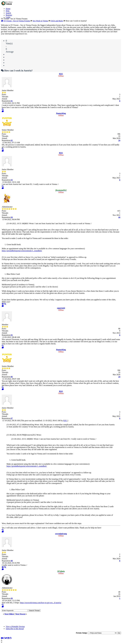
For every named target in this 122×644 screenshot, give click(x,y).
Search (8, 13)
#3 (12, 180)
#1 (12, 101)
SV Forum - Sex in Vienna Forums (17, 21)
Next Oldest (9, 614)
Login (8, 17)
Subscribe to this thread (15, 629)
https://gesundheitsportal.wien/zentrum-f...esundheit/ (22, 251)
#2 (12, 140)
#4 (12, 217)
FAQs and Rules (57, 21)
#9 (12, 598)
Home (8, 9)
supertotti (61, 308)
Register (9, 15)
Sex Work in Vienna (40, 21)
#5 (12, 335)
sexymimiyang (61, 534)
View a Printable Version (15, 627)
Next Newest (20, 614)
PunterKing (61, 113)
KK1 (61, 74)
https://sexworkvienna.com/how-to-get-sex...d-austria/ (41, 603)
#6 (12, 377)
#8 (12, 561)
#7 (12, 418)
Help (8, 11)
